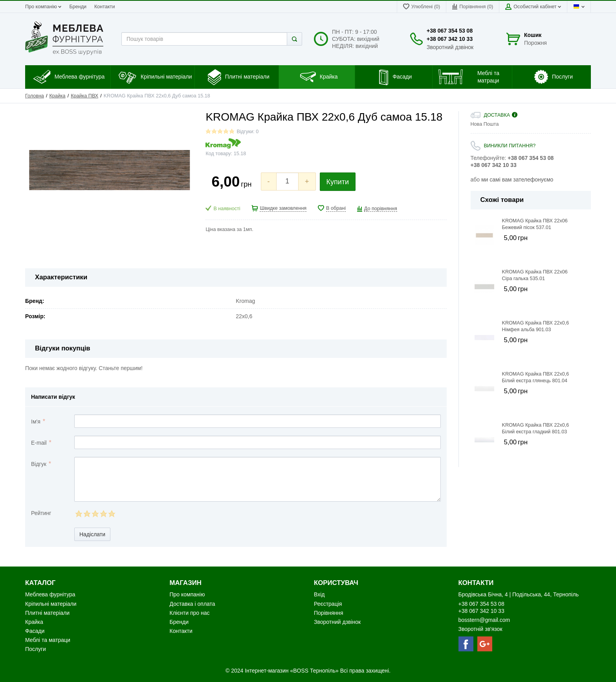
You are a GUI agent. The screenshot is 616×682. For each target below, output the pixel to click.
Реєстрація (328, 604)
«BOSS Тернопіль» (315, 671)
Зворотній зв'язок (480, 629)
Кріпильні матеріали (51, 604)
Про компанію (43, 7)
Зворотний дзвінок (450, 47)
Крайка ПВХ (84, 96)
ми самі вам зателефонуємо (517, 180)
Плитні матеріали (47, 613)
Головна (35, 96)
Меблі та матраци (48, 640)
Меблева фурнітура (51, 594)
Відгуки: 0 (247, 132)
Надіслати (92, 534)
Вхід (319, 594)
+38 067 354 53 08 (450, 31)
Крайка (57, 96)
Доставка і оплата (192, 604)
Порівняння (329, 613)
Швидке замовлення (283, 208)
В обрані (336, 208)
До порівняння (381, 209)
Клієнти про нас (190, 613)
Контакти (104, 7)
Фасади (35, 631)
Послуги (36, 649)
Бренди (78, 7)
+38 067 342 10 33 (450, 39)
